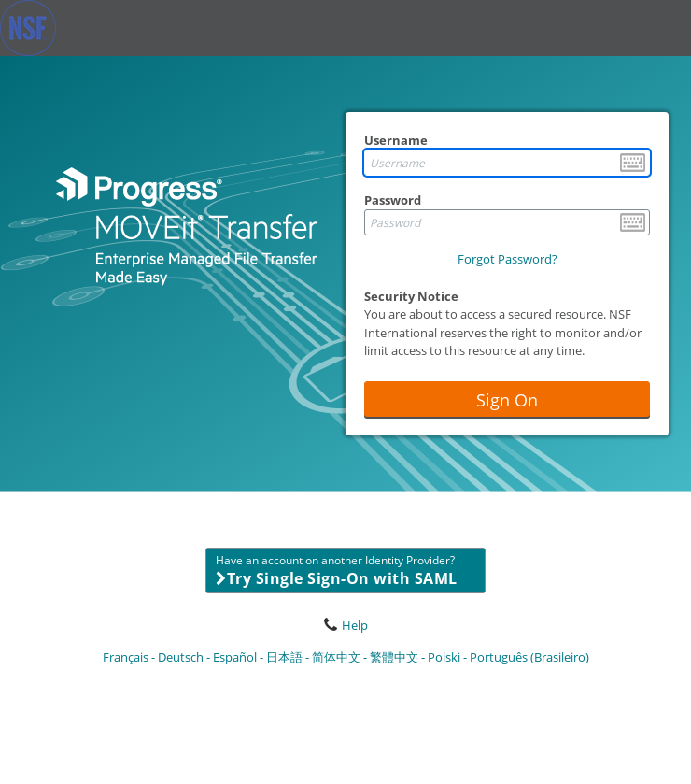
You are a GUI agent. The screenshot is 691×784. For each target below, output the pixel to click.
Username (396, 140)
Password (393, 200)
